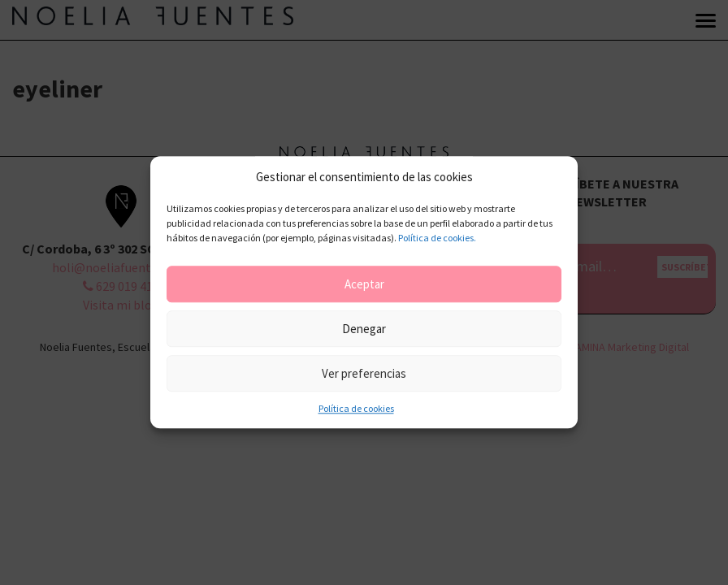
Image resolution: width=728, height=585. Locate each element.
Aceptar (364, 284)
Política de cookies (356, 409)
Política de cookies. (437, 238)
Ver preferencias (364, 373)
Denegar (364, 329)
